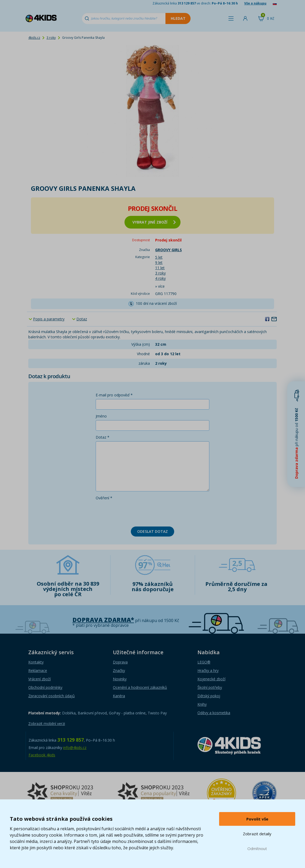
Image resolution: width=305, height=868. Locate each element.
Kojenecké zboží (211, 679)
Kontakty (36, 662)
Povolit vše (257, 819)
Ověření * (104, 498)
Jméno (101, 416)
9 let (159, 262)
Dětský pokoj (209, 696)
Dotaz (82, 319)
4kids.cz (34, 38)
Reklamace (38, 670)
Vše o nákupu (255, 3)
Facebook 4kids (42, 755)
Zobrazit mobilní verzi (47, 724)
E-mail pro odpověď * (114, 395)
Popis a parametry (49, 319)
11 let (160, 268)
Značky (119, 670)
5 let (159, 257)
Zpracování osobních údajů (52, 696)
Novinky (120, 679)
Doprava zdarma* (103, 620)
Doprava (120, 662)
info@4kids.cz (75, 748)
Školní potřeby (210, 687)
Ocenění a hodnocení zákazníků (140, 687)
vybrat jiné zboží (154, 222)
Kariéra (119, 696)
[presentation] (136, 512)
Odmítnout (257, 848)
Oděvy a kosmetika (214, 713)
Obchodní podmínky (45, 687)
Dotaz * (103, 437)
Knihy (202, 704)
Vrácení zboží (40, 679)
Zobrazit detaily (257, 834)
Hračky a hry (208, 670)
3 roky (51, 38)
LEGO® (204, 662)
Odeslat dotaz (152, 531)
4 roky (160, 278)
